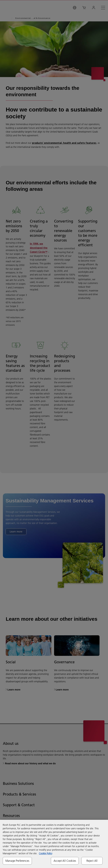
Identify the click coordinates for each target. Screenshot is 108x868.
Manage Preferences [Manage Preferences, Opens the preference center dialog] (17, 861)
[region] (54, 844)
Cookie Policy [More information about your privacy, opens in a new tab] (46, 853)
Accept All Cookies (65, 861)
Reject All (92, 861)
